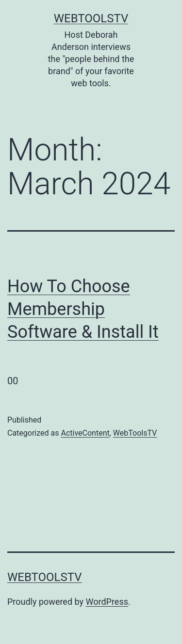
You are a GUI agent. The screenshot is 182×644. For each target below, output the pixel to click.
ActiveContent (85, 433)
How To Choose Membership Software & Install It (83, 309)
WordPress (107, 602)
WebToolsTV (91, 18)
